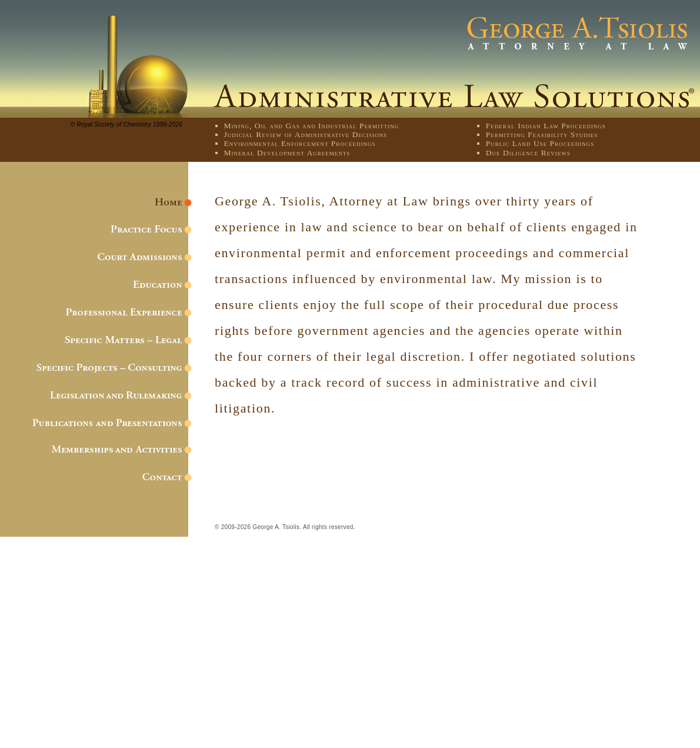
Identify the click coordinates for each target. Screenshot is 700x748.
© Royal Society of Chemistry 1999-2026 (126, 124)
